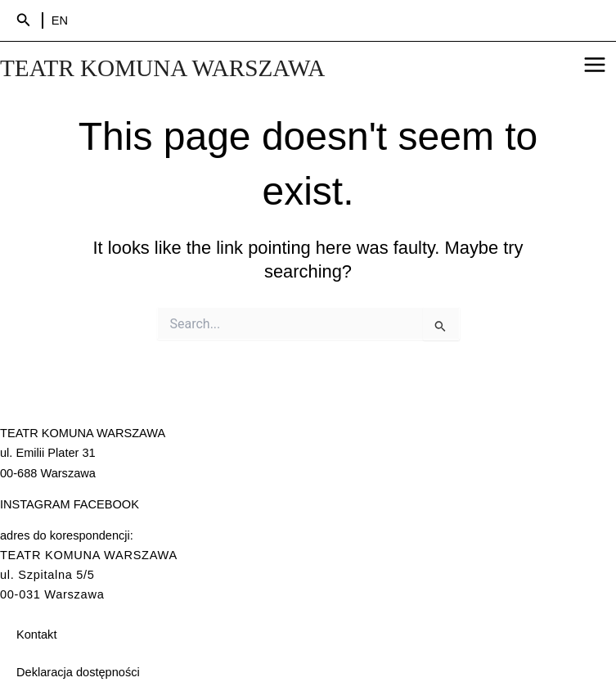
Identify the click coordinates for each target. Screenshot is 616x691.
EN (60, 20)
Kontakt (36, 635)
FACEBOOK (106, 504)
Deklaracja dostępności (78, 672)
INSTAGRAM (35, 504)
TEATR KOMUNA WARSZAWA (162, 68)
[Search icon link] (24, 20)
